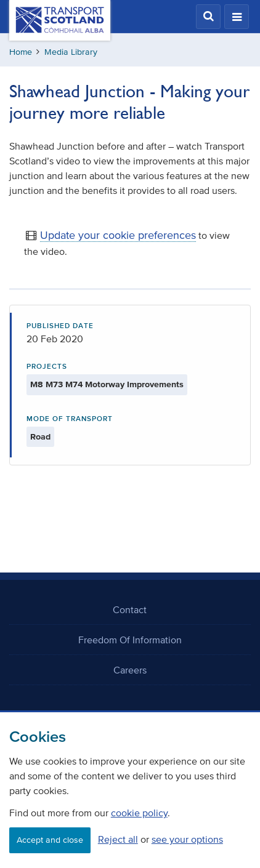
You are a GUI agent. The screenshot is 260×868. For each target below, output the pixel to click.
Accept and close (50, 840)
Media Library (71, 52)
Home (21, 52)
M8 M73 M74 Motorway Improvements (107, 384)
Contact (130, 609)
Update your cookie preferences (118, 235)
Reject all (118, 839)
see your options (187, 839)
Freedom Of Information (130, 640)
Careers (130, 670)
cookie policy (139, 813)
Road (40, 437)
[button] (208, 17)
